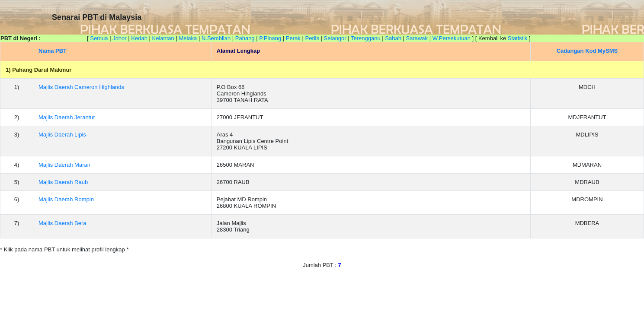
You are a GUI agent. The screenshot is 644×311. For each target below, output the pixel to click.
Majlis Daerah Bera (62, 223)
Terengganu (366, 38)
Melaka (188, 38)
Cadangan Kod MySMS (587, 51)
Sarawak (417, 38)
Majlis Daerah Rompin (66, 199)
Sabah (393, 38)
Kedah (139, 38)
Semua (99, 38)
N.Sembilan (216, 38)
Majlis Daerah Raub (63, 182)
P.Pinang (270, 38)
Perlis (312, 38)
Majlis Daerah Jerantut (67, 117)
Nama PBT (53, 51)
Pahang (245, 38)
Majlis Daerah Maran (64, 165)
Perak (293, 38)
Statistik (518, 38)
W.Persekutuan (452, 38)
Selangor (335, 38)
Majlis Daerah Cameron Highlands (81, 87)
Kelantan (163, 38)
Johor (120, 38)
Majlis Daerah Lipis (62, 135)
